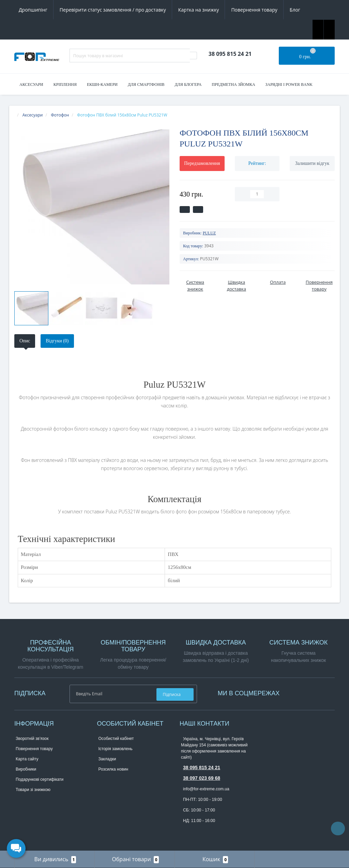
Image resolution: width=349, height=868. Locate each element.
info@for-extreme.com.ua (206, 789)
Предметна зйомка (233, 84)
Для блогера (188, 84)
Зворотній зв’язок (32, 739)
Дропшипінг (33, 10)
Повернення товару (254, 10)
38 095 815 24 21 (202, 768)
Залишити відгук (312, 163)
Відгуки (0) (57, 341)
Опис (25, 341)
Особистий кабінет (116, 739)
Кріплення (65, 84)
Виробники (26, 769)
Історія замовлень (116, 749)
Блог (295, 10)
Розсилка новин (113, 769)
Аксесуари (31, 84)
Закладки (107, 759)
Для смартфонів (146, 84)
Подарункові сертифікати (40, 779)
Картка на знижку (199, 10)
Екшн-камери (102, 84)
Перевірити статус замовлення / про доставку (113, 10)
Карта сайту (27, 759)
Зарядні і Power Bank (289, 84)
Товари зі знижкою (33, 790)
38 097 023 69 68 (202, 778)
